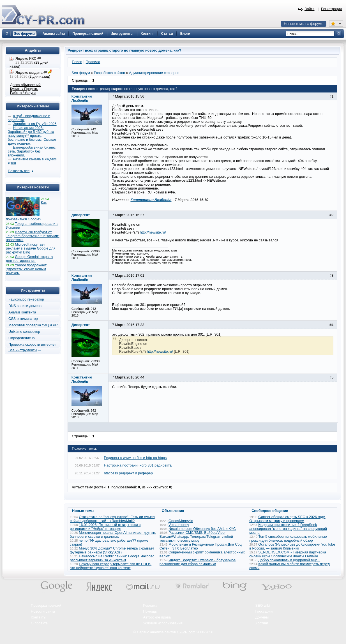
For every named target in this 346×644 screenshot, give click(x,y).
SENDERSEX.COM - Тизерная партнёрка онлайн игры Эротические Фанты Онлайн (288, 554)
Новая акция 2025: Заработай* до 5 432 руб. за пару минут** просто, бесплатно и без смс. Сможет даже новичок (32, 136)
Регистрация (331, 9)
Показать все (19, 171)
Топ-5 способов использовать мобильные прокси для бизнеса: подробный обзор (288, 539)
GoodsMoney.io (181, 521)
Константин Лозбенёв (151, 200)
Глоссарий (264, 611)
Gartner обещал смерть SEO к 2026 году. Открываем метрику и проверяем (287, 519)
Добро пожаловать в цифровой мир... (289, 560)
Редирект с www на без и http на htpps (135, 458)
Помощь (150, 611)
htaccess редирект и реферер (128, 473)
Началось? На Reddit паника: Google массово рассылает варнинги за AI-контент (112, 558)
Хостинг (262, 623)
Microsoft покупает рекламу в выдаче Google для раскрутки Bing (31, 248)
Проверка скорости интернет (32, 345)
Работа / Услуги (23, 93)
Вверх (312, 624)
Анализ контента (22, 312)
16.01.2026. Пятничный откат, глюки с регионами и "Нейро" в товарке (105, 527)
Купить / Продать (24, 89)
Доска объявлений (25, 85)
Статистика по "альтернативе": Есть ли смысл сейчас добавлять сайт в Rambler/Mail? (112, 519)
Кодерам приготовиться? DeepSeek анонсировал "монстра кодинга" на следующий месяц (288, 529)
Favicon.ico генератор (26, 299)
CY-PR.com (186, 632)
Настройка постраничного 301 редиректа (138, 465)
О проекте (39, 623)
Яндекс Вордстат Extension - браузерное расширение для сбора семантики (198, 562)
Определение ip (22, 338)
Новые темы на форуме (304, 24)
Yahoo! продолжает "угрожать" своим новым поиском (26, 269)
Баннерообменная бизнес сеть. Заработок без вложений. (32, 151)
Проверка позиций (46, 606)
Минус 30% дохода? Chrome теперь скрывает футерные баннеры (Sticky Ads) (112, 550)
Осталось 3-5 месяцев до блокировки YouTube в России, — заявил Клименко (292, 546)
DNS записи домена (25, 306)
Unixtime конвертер (24, 332)
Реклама (150, 606)
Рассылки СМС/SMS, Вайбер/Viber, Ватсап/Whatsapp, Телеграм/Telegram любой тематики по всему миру (196, 537)
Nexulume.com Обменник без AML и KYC (202, 529)
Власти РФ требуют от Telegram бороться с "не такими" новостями (33, 236)
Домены (262, 617)
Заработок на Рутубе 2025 (35, 124)
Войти (310, 9)
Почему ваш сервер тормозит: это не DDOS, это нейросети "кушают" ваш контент (111, 566)
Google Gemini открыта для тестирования (29, 259)
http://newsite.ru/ (153, 232)
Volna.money (179, 525)
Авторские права (157, 617)
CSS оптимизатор (23, 319)
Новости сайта (43, 611)
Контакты (39, 617)
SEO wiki (263, 606)
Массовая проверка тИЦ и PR (33, 325)
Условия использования (163, 623)
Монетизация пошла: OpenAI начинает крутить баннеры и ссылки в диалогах (113, 535)
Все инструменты (23, 350)
